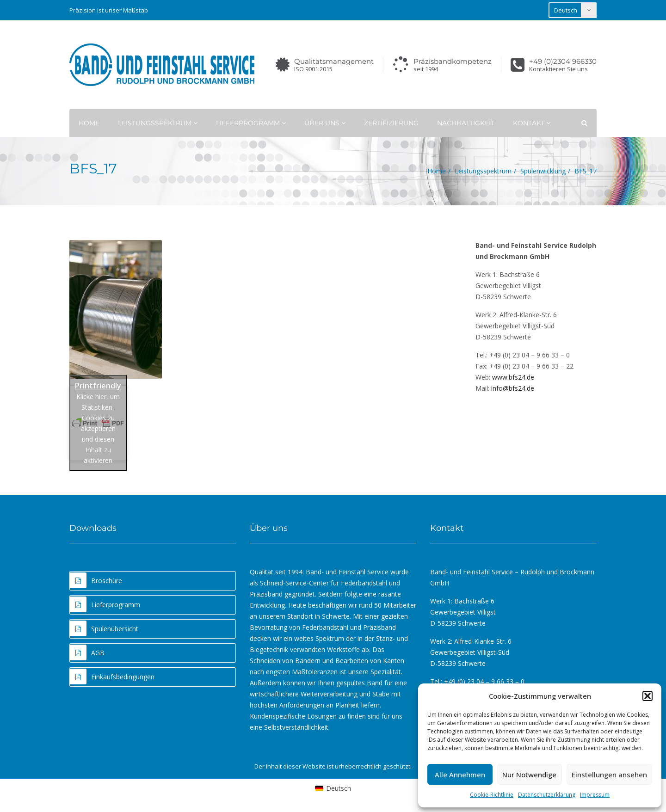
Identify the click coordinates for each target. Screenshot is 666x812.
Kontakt (532, 123)
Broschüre (96, 580)
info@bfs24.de (513, 388)
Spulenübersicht (104, 628)
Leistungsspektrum (158, 123)
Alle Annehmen (460, 775)
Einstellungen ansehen (609, 775)
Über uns (325, 123)
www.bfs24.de (513, 377)
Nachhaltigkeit (466, 123)
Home (89, 123)
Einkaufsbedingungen (112, 677)
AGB (87, 652)
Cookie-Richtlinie (492, 795)
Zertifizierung (391, 123)
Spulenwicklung (543, 171)
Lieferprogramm (251, 123)
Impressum (595, 795)
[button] (647, 696)
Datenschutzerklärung (547, 795)
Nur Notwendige (529, 775)
